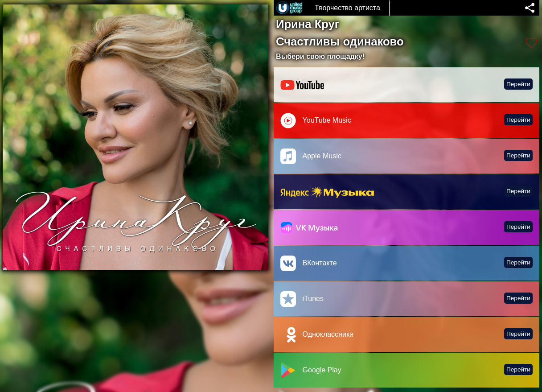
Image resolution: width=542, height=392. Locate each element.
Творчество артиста (347, 8)
